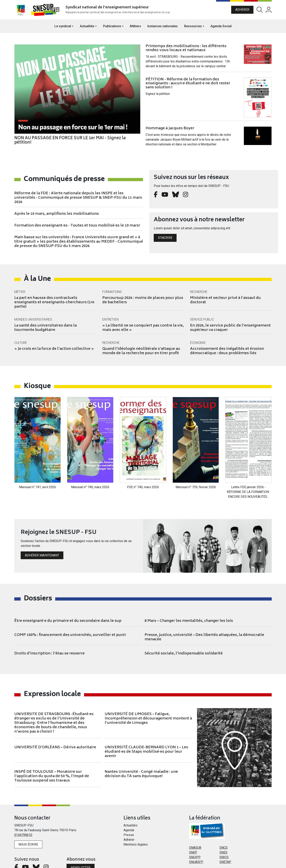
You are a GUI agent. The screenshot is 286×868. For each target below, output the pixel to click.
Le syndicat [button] (63, 29)
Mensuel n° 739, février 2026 (196, 468)
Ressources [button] (193, 29)
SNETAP (225, 842)
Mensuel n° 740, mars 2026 (90, 468)
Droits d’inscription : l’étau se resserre (49, 634)
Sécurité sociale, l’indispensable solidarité (184, 634)
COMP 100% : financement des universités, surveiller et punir (70, 615)
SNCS (224, 828)
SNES (223, 833)
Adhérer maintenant (42, 536)
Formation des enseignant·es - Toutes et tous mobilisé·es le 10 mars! (77, 229)
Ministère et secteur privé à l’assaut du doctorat (225, 303)
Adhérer (242, 11)
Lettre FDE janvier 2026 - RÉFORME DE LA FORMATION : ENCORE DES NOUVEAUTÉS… (249, 472)
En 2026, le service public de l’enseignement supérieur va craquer (230, 331)
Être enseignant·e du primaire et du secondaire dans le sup (68, 601)
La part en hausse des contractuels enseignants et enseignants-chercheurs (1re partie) (54, 305)
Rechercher (260, 11)
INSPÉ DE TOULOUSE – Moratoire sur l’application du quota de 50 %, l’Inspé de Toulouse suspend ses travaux (52, 757)
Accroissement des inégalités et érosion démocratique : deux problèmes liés (227, 354)
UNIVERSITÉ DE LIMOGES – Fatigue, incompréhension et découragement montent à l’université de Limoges (148, 699)
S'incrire (165, 241)
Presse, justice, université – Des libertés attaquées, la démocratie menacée (204, 618)
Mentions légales (136, 825)
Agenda (129, 810)
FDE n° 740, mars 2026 (143, 468)
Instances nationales (163, 29)
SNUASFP (196, 842)
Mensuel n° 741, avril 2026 (38, 468)
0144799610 (23, 815)
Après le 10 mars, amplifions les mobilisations (57, 217)
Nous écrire (28, 825)
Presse (129, 815)
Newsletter (81, 848)
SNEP (193, 833)
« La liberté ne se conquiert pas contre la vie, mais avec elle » (143, 331)
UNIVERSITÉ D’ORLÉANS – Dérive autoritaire (55, 728)
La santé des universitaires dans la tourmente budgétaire (45, 331)
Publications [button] (112, 29)
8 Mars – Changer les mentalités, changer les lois (189, 601)
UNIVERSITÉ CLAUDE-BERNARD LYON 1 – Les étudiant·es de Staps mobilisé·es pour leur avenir (146, 732)
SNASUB (195, 828)
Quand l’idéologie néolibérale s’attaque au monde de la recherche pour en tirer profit (141, 354)
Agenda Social (221, 29)
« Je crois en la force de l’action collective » (54, 352)
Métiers (135, 29)
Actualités (130, 806)
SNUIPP (195, 837)
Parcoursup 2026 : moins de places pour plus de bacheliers (143, 303)
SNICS (224, 837)
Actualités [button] (87, 29)
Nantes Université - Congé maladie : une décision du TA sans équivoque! (141, 754)
